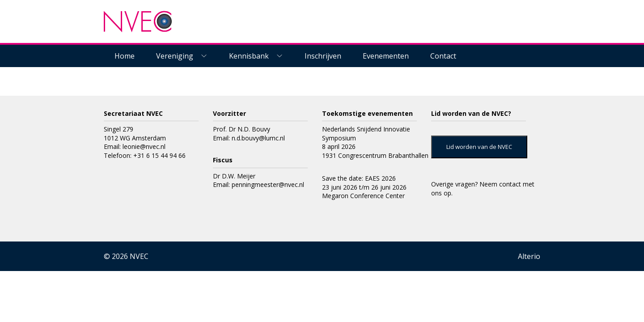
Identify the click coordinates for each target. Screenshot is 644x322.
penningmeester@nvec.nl (268, 184)
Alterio (529, 256)
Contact (443, 56)
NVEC (139, 256)
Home (125, 56)
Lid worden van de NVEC (479, 147)
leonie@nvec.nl (144, 146)
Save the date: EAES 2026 (359, 178)
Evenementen (386, 56)
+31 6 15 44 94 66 (159, 155)
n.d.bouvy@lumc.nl (258, 138)
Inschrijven (323, 56)
